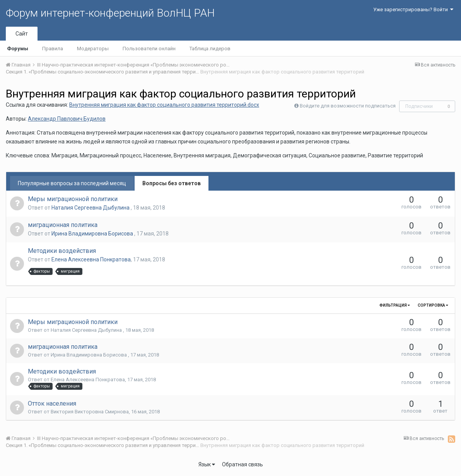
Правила (53, 49)
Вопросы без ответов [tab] (172, 183)
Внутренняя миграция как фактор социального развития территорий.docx (164, 105)
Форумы (18, 49)
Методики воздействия (62, 251)
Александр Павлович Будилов (67, 119)
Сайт (22, 34)
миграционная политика (63, 225)
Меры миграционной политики (73, 199)
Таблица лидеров (210, 49)
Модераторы (93, 49)
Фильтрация (395, 305)
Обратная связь (242, 464)
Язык (207, 464)
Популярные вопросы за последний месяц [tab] (72, 183)
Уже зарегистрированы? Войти (413, 9)
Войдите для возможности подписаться (348, 106)
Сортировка (433, 305)
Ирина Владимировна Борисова (93, 234)
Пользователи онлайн (149, 49)
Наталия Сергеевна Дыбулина (91, 208)
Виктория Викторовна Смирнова (90, 412)
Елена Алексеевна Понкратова (91, 259)
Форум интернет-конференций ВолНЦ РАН (110, 13)
